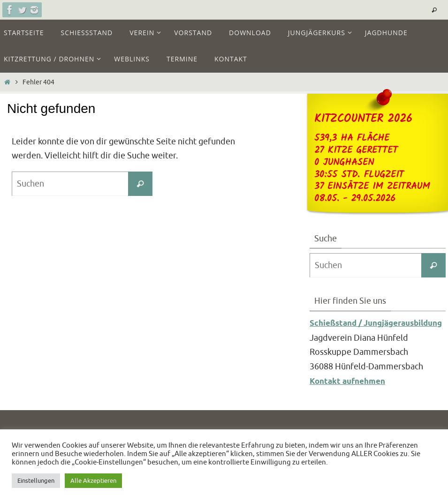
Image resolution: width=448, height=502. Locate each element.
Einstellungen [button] (36, 481)
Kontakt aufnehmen (350, 396)
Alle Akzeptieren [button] (93, 481)
